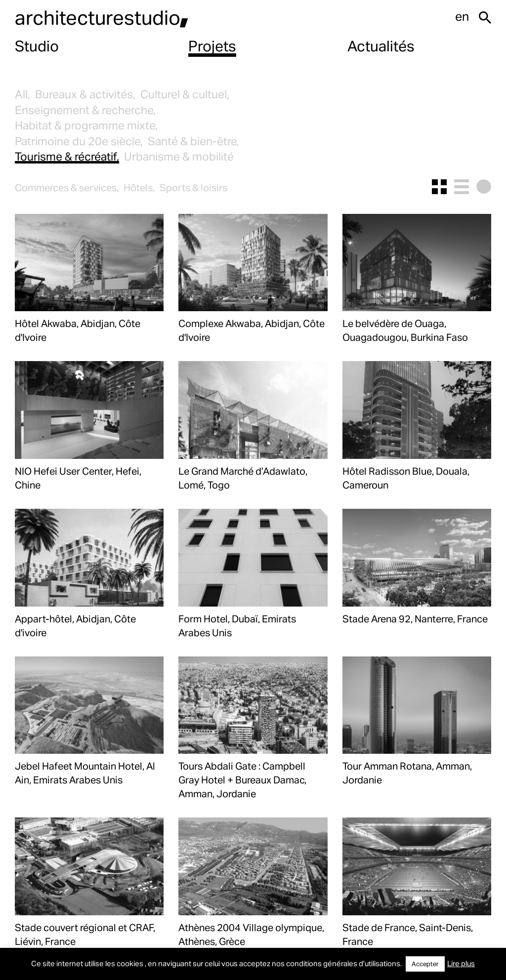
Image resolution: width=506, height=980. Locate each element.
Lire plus (461, 963)
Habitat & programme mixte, (86, 125)
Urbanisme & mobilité (179, 156)
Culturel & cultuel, (185, 94)
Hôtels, (139, 187)
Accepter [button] (425, 964)
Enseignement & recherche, (85, 110)
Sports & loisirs (193, 187)
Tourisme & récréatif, (67, 156)
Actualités (381, 45)
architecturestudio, (102, 17)
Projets (212, 45)
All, (22, 94)
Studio (37, 45)
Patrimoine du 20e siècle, (79, 141)
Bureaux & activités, (85, 94)
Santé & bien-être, (193, 141)
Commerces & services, (67, 187)
